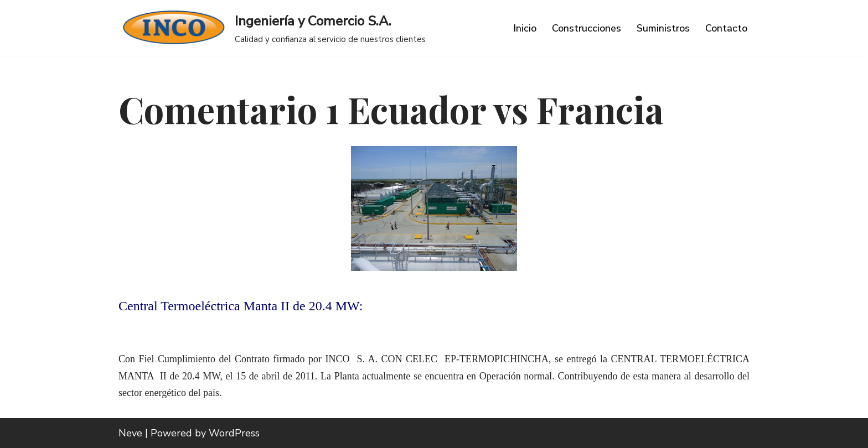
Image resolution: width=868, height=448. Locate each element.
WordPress (234, 433)
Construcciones (587, 28)
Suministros (663, 28)
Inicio (525, 28)
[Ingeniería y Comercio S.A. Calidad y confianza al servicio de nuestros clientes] (272, 28)
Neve (130, 433)
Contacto (726, 28)
